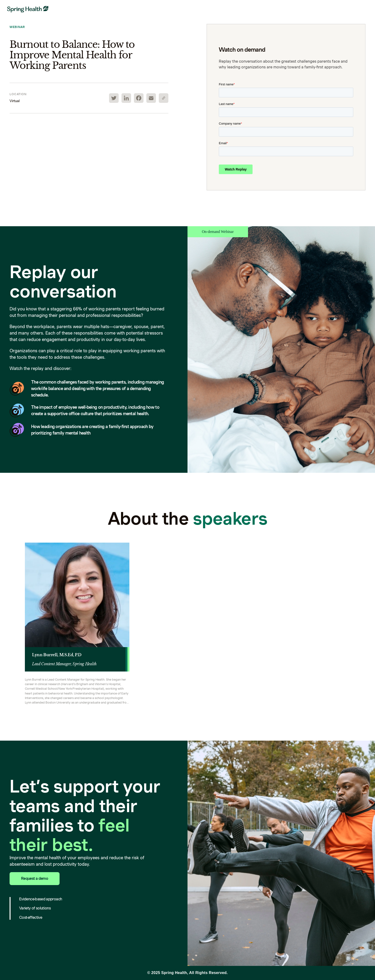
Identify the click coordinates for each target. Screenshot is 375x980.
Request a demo (35, 878)
